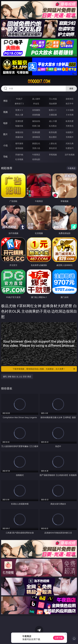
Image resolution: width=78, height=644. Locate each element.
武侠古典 (70, 143)
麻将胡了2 (19, 104)
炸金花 (36, 104)
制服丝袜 (19, 126)
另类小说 (36, 148)
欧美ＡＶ (53, 110)
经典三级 (36, 126)
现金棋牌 (53, 104)
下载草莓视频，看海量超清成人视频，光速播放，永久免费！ (44, 369)
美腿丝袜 (19, 137)
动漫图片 (70, 132)
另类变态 (70, 126)
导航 (5, 157)
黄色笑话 (53, 148)
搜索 (71, 88)
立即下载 (59, 638)
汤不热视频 (70, 155)
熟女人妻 (19, 115)
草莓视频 (53, 155)
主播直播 (53, 115)
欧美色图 (53, 132)
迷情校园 (19, 148)
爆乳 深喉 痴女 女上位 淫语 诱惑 (17, 377)
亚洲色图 (36, 132)
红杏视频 (19, 159)
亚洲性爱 (19, 121)
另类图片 (70, 137)
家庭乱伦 (36, 143)
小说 (5, 145)
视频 (5, 112)
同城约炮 (19, 155)
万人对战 (53, 99)
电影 (5, 123)
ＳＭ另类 (70, 115)
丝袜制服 (36, 115)
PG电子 (19, 99)
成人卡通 (53, 121)
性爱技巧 (70, 148)
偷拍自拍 (36, 121)
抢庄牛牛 (70, 104)
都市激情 (19, 143)
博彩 (5, 101)
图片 (5, 134)
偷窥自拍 (19, 132)
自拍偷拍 (36, 110)
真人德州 (36, 99)
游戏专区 (70, 99)
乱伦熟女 (53, 126)
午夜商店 (36, 155)
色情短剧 (36, 159)
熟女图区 (53, 137)
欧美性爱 (70, 121)
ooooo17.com (39, 81)
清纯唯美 (36, 137)
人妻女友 (53, 143)
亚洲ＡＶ (19, 110)
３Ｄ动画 (70, 110)
